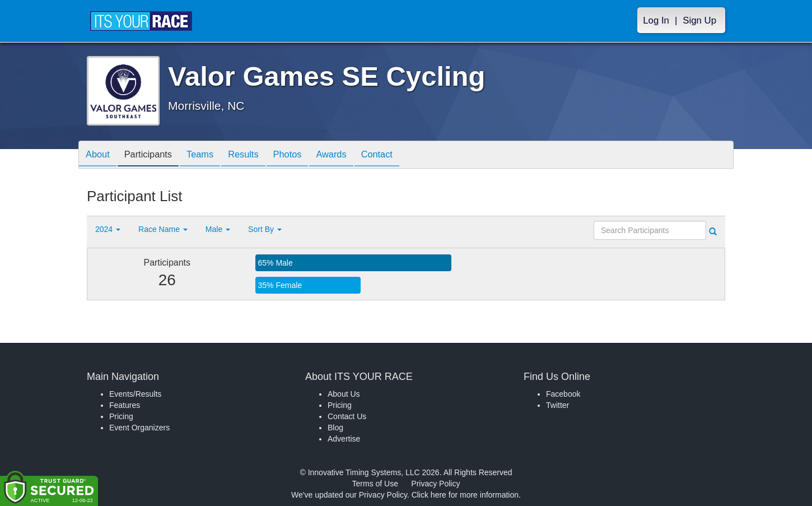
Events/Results (135, 394)
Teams (211, 155)
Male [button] (218, 229)
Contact (404, 155)
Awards (354, 155)
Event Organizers (139, 428)
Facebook (563, 394)
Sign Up (699, 20)
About (100, 155)
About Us (344, 394)
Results (258, 155)
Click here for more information (465, 495)
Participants (155, 155)
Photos (306, 155)
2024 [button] (108, 229)
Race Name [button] (163, 229)
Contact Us (347, 416)
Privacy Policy (435, 484)
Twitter (557, 405)
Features (125, 405)
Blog (335, 428)
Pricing (121, 416)
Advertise (344, 439)
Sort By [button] (265, 229)
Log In (656, 20)
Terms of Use (375, 484)
